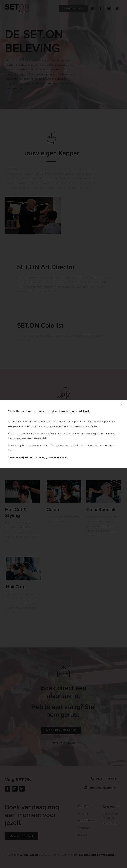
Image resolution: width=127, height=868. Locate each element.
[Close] (121, 405)
